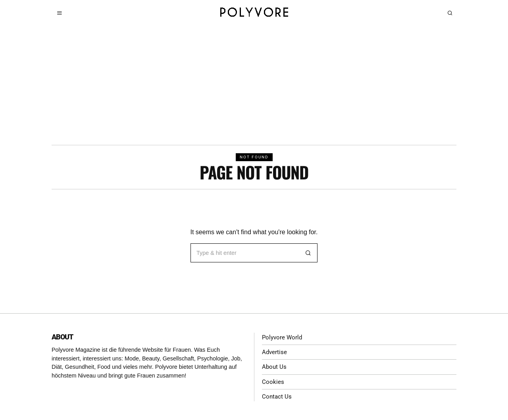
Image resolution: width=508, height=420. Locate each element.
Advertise (275, 352)
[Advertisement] (254, 85)
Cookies (273, 381)
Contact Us (277, 396)
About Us (275, 367)
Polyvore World (283, 337)
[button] (308, 253)
